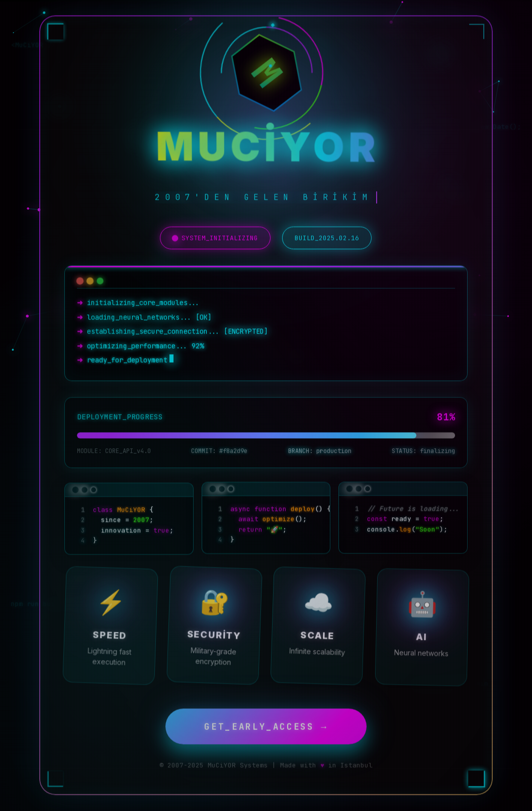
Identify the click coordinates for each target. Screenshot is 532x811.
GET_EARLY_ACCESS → (266, 724)
